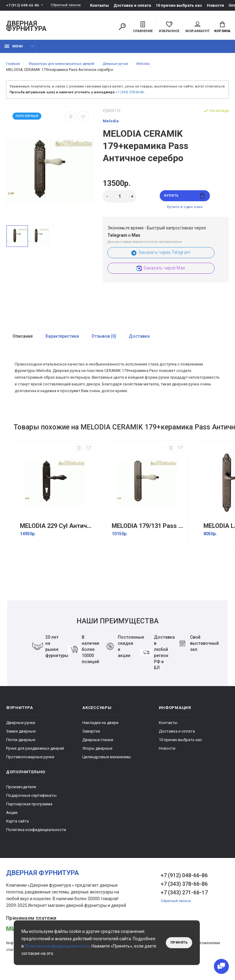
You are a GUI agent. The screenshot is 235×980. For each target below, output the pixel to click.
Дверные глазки (98, 752)
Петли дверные (21, 752)
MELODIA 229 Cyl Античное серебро (56, 538)
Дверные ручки (21, 735)
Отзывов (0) (104, 342)
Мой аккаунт (198, 28)
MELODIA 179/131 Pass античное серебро (148, 538)
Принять (178, 943)
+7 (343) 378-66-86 (130, 96)
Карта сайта (17, 833)
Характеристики (62, 342)
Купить (185, 200)
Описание (23, 342)
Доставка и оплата (137, 5)
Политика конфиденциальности (36, 842)
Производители (21, 799)
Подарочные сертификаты (31, 807)
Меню (14, 50)
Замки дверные (21, 743)
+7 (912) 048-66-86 (23, 5)
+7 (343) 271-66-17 (184, 904)
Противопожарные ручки (30, 769)
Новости (220, 5)
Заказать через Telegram (161, 259)
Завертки (91, 743)
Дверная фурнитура (26, 27)
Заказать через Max (161, 274)
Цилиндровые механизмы (107, 769)
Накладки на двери (100, 735)
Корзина (222, 28)
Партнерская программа (29, 816)
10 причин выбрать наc (184, 5)
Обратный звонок (69, 5)
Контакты (104, 5)
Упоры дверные (97, 760)
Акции (12, 824)
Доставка (139, 342)
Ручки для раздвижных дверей (35, 760)
